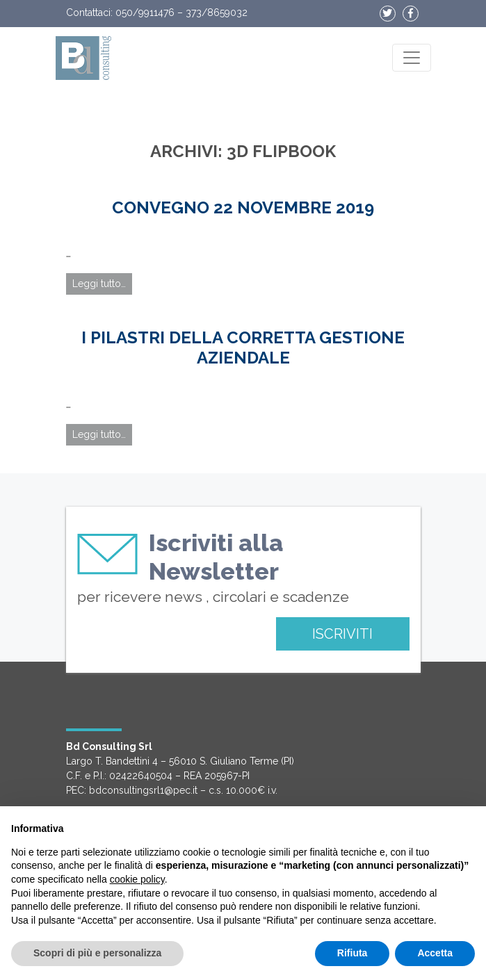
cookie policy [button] (137, 879)
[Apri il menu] (412, 58)
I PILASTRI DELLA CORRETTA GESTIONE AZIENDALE (243, 348)
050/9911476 (145, 13)
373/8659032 (217, 13)
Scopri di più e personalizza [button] (97, 953)
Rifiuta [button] (353, 953)
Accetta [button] (435, 953)
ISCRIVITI (342, 634)
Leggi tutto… (99, 284)
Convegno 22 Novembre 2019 (243, 207)
